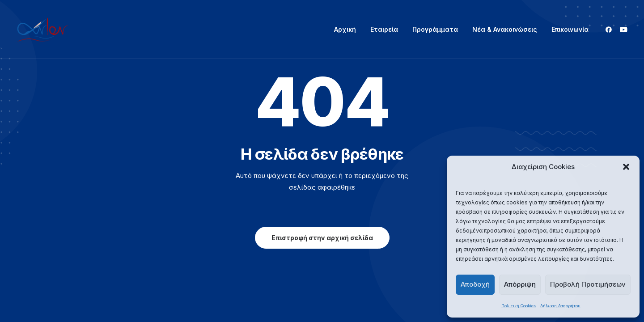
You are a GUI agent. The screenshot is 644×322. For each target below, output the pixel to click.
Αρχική (345, 29)
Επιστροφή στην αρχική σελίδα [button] (322, 238)
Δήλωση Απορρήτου (560, 306)
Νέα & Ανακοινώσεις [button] (505, 29)
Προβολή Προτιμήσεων (588, 284)
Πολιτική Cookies (519, 306)
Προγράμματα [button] (435, 29)
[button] (626, 167)
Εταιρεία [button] (384, 29)
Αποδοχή (475, 284)
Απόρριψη (520, 284)
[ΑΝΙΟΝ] (42, 30)
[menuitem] (345, 30)
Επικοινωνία (570, 29)
